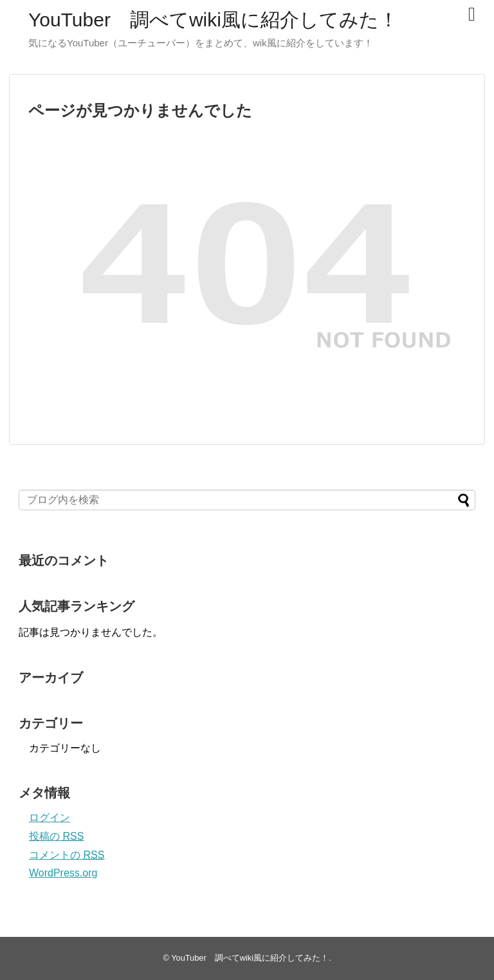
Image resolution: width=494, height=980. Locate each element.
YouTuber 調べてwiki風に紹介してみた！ (213, 20)
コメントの (67, 855)
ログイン (50, 818)
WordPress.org (63, 873)
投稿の (56, 836)
